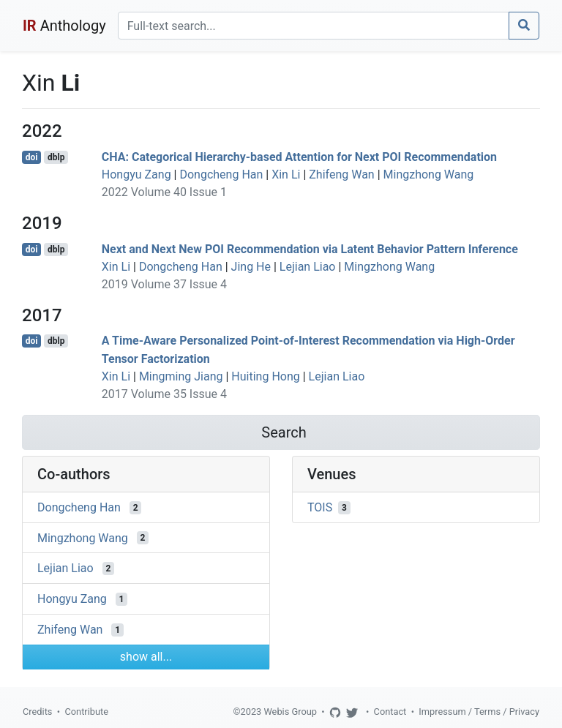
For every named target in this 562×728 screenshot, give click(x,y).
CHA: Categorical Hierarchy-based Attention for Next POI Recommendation (299, 157)
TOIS (320, 507)
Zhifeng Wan (341, 175)
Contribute (86, 712)
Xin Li (286, 175)
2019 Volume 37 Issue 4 (164, 284)
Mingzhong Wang (429, 175)
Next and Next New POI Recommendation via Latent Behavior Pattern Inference (310, 249)
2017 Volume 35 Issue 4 (164, 394)
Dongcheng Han (221, 175)
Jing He (251, 267)
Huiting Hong (265, 376)
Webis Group (290, 712)
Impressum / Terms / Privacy (479, 712)
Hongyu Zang (136, 175)
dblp (56, 157)
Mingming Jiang (181, 376)
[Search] (314, 26)
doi (32, 157)
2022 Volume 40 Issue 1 (164, 192)
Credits (37, 712)
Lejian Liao (308, 267)
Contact (390, 712)
